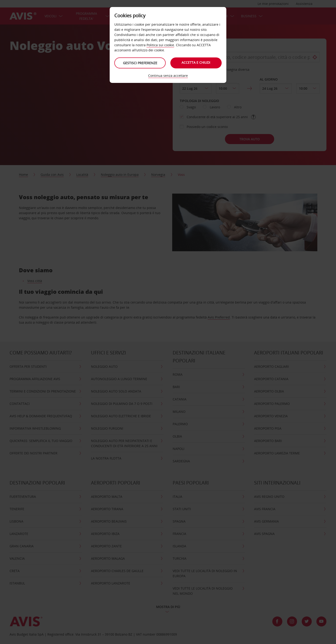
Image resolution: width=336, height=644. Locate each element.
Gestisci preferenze (140, 63)
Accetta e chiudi (196, 62)
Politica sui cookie (160, 45)
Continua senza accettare (168, 76)
